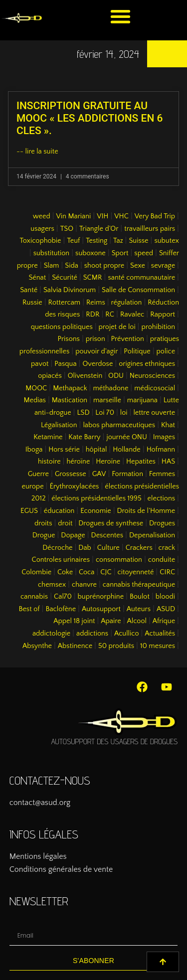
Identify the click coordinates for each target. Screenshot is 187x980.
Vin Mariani (74, 216)
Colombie (36, 572)
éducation (59, 511)
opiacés (50, 376)
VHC (121, 216)
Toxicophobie (40, 241)
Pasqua (65, 364)
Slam (52, 266)
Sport (120, 253)
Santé (29, 290)
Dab (85, 548)
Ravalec (132, 315)
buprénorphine (101, 597)
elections (162, 498)
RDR (93, 315)
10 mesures (158, 646)
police (166, 351)
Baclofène (61, 609)
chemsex (52, 585)
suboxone (91, 253)
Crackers (139, 548)
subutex (167, 241)
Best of (29, 609)
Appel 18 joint (74, 621)
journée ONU (126, 437)
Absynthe (37, 646)
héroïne (78, 462)
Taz (118, 241)
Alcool (137, 621)
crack (167, 548)
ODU (116, 376)
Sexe (138, 266)
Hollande (127, 450)
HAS (168, 462)
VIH (102, 216)
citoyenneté (136, 572)
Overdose (97, 364)
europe (33, 487)
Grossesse (71, 474)
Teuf (73, 241)
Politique (137, 351)
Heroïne (108, 462)
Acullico (126, 634)
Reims (96, 303)
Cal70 (63, 597)
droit (65, 523)
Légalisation (59, 425)
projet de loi (117, 327)
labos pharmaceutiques (119, 425)
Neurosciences (152, 376)
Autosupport (101, 609)
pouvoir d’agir (96, 351)
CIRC (167, 572)
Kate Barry (84, 437)
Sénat (37, 278)
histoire (49, 462)
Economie (96, 511)
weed (42, 216)
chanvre (84, 585)
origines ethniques (147, 364)
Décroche (57, 548)
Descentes (107, 535)
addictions (92, 634)
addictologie (51, 634)
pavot (40, 364)
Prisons (69, 339)
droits (43, 523)
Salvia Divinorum (70, 290)
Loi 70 (105, 413)
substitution (52, 253)
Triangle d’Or (99, 229)
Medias (34, 400)
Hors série (64, 450)
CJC (106, 572)
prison (95, 339)
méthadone (110, 388)
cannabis (34, 597)
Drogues (162, 523)
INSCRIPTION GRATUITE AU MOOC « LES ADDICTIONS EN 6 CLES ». (90, 118)
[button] (120, 16)
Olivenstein (85, 376)
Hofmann (161, 450)
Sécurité (65, 278)
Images (164, 437)
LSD (83, 413)
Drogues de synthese (111, 523)
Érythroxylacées (74, 487)
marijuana (142, 400)
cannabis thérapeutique (139, 585)
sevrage (163, 266)
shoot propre (104, 266)
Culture (108, 548)
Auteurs (139, 609)
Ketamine (48, 437)
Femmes (162, 474)
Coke (65, 572)
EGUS (29, 511)
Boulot (140, 597)
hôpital (96, 450)
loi (124, 413)
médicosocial (155, 388)
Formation (127, 474)
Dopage (73, 535)
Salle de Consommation (138, 290)
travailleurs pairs (150, 229)
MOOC (36, 388)
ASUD (166, 609)
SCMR (93, 278)
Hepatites (141, 462)
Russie (32, 303)
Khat (168, 425)
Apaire (111, 621)
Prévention (128, 339)
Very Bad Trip (155, 216)
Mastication (70, 400)
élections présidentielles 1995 (96, 498)
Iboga (34, 450)
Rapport (163, 315)
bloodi (165, 597)
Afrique (164, 621)
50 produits (116, 646)
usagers (42, 229)
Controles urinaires (61, 560)
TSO (67, 229)
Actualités (160, 634)
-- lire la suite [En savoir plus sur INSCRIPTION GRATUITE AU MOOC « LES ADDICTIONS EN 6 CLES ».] (37, 152)
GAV (99, 474)
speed (144, 253)
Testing (96, 241)
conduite (162, 560)
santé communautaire (141, 278)
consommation (119, 560)
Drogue (44, 535)
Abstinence (75, 646)
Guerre (38, 474)
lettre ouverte (154, 413)
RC (110, 315)
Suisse (138, 241)
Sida (72, 266)
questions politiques (62, 327)
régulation (127, 303)
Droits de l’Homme (146, 511)
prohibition (158, 327)
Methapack (70, 388)
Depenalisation (152, 535)
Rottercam (65, 303)
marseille (107, 400)
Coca (87, 572)
